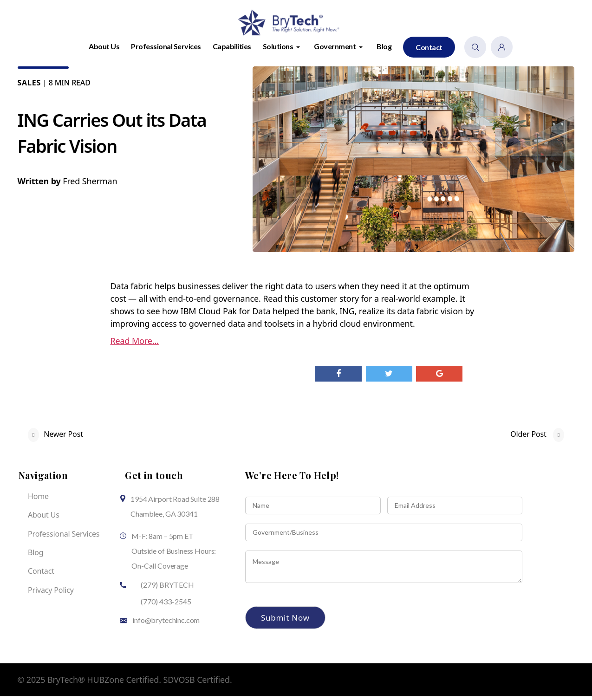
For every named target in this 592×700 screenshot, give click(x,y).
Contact (429, 51)
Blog (384, 50)
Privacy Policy (51, 594)
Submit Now (285, 621)
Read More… (135, 344)
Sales (29, 86)
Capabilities (232, 50)
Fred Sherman (90, 185)
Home (38, 500)
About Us (104, 50)
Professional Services (166, 50)
